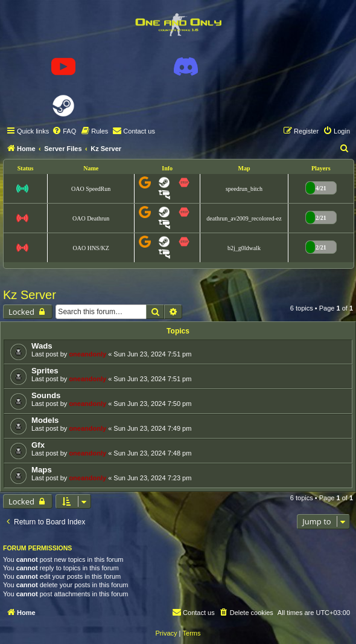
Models (45, 420)
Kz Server (30, 295)
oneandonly (87, 354)
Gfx (38, 445)
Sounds (46, 395)
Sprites (45, 371)
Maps (42, 470)
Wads (42, 346)
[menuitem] (64, 131)
